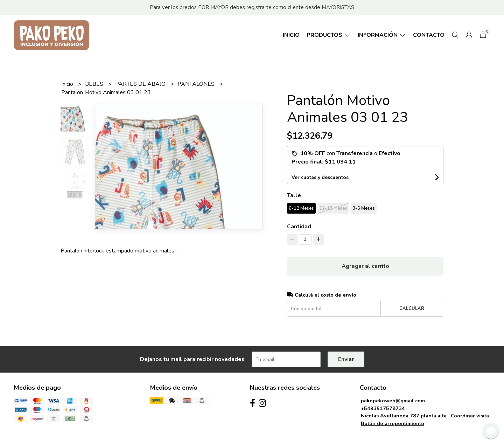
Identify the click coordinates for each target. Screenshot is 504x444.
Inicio (291, 35)
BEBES (95, 84)
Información (382, 35)
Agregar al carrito (365, 266)
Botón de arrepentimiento (393, 423)
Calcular (412, 308)
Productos (329, 35)
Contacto (429, 35)
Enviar (346, 359)
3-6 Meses (364, 208)
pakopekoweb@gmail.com (393, 401)
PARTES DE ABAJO (141, 84)
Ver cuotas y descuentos (320, 177)
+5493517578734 (383, 408)
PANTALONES (197, 84)
